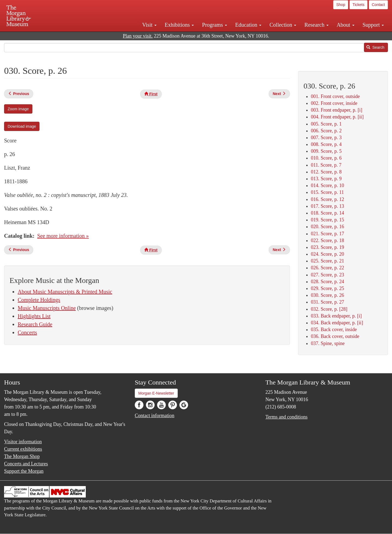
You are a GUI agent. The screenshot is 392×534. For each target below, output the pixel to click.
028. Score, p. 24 (327, 282)
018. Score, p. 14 (327, 213)
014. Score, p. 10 (327, 185)
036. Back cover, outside (335, 336)
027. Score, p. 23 (327, 275)
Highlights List (34, 316)
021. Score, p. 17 (327, 234)
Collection (283, 25)
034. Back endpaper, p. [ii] (337, 323)
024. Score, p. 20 (327, 254)
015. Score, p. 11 (327, 192)
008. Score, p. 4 (326, 144)
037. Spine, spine (328, 343)
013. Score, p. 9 (326, 179)
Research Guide (35, 324)
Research (316, 25)
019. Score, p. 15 (327, 220)
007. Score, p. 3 (326, 138)
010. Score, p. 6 (326, 158)
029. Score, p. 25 (327, 288)
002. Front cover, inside (334, 103)
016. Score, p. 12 (327, 199)
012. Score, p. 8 (326, 172)
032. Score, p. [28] (329, 309)
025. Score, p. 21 (327, 261)
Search (375, 47)
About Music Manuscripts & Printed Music (65, 292)
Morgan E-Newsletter (156, 393)
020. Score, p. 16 (327, 227)
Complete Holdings (39, 300)
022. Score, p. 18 (327, 240)
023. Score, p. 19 (327, 247)
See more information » (63, 236)
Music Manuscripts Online (47, 308)
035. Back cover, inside (334, 329)
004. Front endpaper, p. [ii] (337, 117)
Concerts (27, 332)
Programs (215, 25)
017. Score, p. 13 (327, 206)
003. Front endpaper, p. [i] (337, 110)
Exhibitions (179, 25)
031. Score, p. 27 (327, 302)
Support (373, 25)
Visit (149, 25)
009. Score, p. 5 (326, 151)
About (346, 25)
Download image (22, 126)
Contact (378, 5)
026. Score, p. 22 (327, 268)
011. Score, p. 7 (326, 165)
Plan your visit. (138, 36)
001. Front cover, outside (335, 96)
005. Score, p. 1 (326, 124)
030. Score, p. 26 (327, 295)
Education (248, 25)
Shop (341, 5)
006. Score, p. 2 (326, 131)
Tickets (359, 5)
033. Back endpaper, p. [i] (336, 316)
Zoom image (18, 109)
